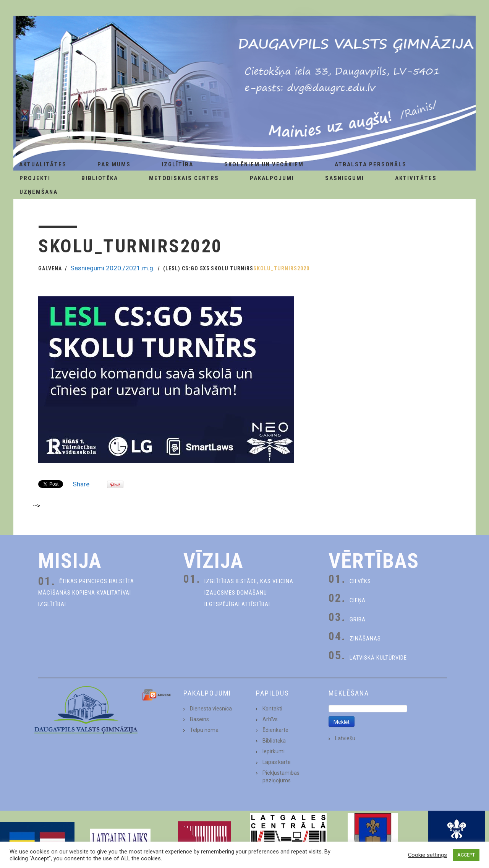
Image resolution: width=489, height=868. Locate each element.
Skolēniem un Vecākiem (264, 164)
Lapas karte (277, 762)
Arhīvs (270, 719)
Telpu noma (204, 730)
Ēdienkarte (275, 730)
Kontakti (272, 709)
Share (81, 484)
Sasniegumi (345, 178)
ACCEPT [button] (466, 855)
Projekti (35, 178)
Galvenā (50, 268)
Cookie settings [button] (427, 855)
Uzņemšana (39, 192)
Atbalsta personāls (371, 164)
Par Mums (114, 164)
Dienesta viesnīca (211, 709)
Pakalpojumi (272, 178)
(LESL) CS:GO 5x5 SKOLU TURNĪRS (208, 268)
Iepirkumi (274, 751)
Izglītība (177, 164)
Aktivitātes (416, 178)
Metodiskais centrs (184, 178)
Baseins (199, 719)
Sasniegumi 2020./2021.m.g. (113, 268)
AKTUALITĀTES (43, 164)
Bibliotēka (100, 178)
